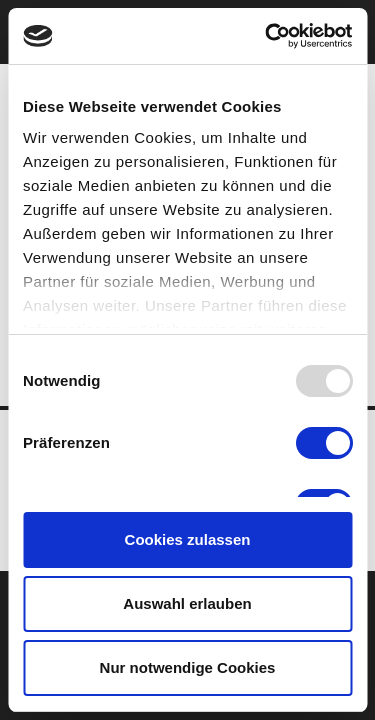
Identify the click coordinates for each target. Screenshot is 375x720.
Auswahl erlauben (187, 603)
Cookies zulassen (188, 539)
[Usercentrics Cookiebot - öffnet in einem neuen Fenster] (267, 36)
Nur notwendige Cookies (188, 667)
